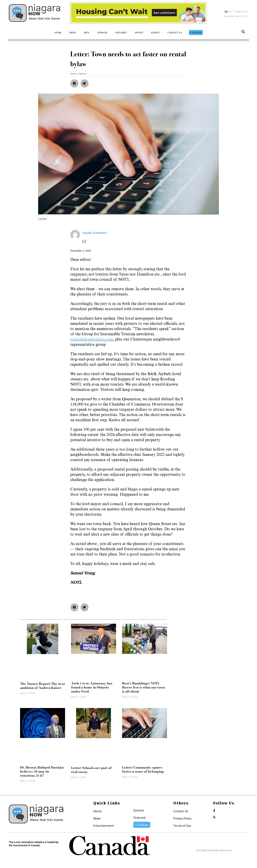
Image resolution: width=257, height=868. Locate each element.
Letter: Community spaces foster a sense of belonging (143, 769)
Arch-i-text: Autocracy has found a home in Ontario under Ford (92, 687)
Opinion (139, 810)
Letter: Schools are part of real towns (91, 770)
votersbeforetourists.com (92, 340)
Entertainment (104, 826)
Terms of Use (182, 826)
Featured (139, 817)
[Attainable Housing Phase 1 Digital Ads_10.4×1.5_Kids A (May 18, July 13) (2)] (138, 13)
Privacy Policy (182, 818)
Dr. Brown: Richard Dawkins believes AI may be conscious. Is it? (42, 771)
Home (97, 811)
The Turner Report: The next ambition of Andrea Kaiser (42, 686)
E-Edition (142, 825)
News (97, 818)
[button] (243, 33)
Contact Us (181, 811)
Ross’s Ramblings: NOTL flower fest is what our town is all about (144, 687)
